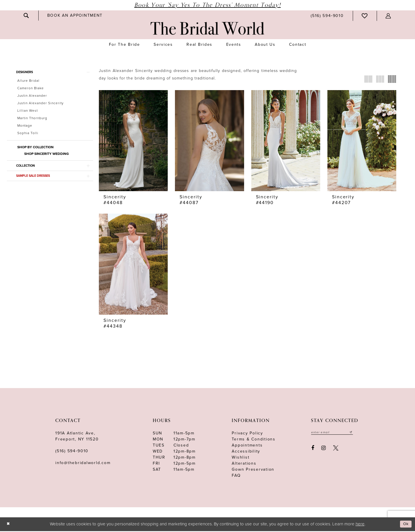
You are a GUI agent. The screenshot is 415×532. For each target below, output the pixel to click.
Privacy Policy (247, 434)
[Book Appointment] (75, 15)
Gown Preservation (253, 471)
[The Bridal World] (207, 28)
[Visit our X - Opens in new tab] (336, 450)
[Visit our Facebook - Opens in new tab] (313, 450)
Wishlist (240, 458)
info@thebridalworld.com (83, 464)
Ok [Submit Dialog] (405, 525)
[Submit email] (355, 434)
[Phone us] (327, 16)
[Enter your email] (334, 434)
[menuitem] (27, 16)
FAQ (236, 477)
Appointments (247, 446)
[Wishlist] (365, 16)
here (360, 525)
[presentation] (133, 141)
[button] (388, 16)
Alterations (244, 464)
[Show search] (27, 16)
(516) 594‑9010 (72, 452)
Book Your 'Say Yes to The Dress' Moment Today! (207, 5)
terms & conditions (254, 440)
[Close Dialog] (9, 525)
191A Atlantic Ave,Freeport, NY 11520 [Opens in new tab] (77, 437)
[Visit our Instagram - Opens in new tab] (324, 450)
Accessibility (246, 452)
